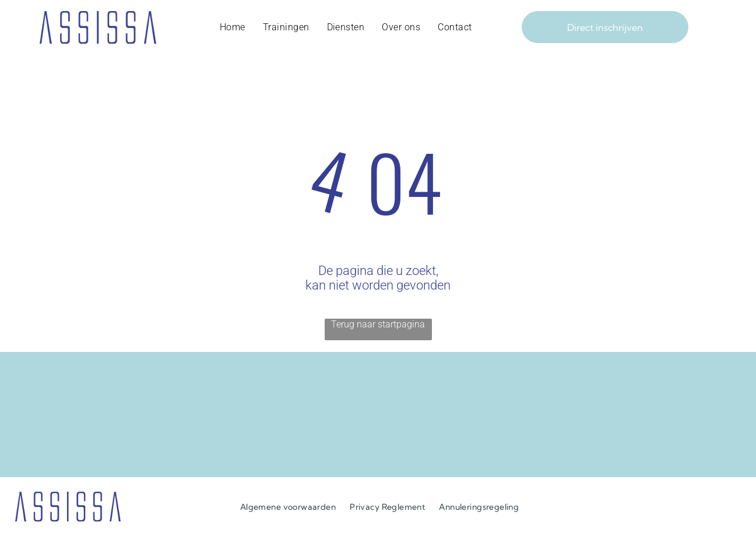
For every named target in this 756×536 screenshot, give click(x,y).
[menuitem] (233, 27)
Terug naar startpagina (378, 324)
